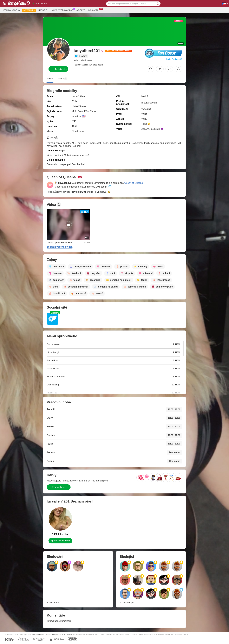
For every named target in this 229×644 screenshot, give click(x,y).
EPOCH (55, 634)
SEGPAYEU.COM (66, 634)
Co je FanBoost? (174, 59)
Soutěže (81, 10)
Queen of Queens (133, 183)
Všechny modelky (11, 10)
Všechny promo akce (63, 10)
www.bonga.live (38, 634)
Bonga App (94, 10)
